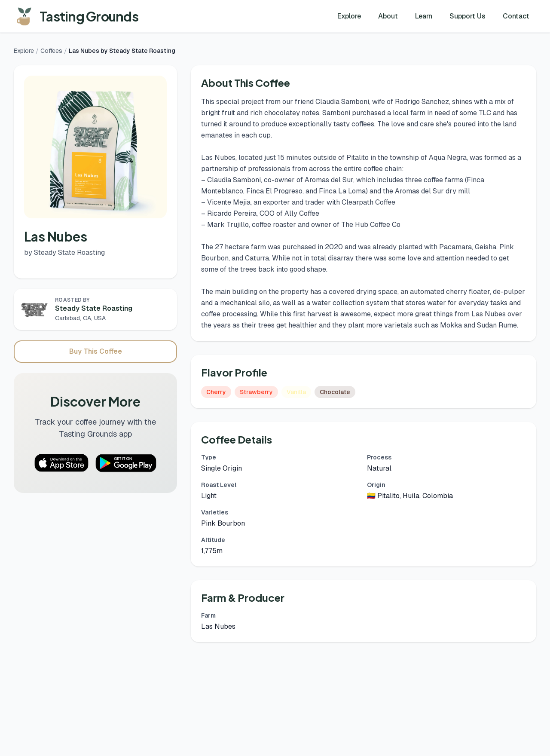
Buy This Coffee (96, 351)
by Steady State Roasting (64, 253)
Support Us (467, 16)
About (388, 16)
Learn (424, 16)
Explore (349, 16)
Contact (516, 16)
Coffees (51, 51)
